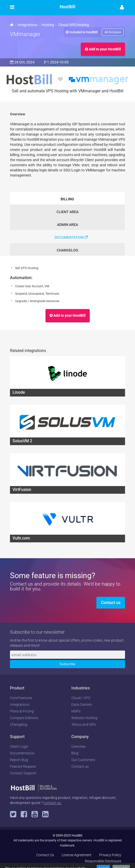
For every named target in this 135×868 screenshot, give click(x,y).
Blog (75, 753)
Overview (78, 746)
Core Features (21, 698)
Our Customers (83, 760)
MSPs (76, 711)
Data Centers (82, 705)
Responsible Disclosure (103, 861)
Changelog (19, 724)
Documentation (71, 237)
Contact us (111, 603)
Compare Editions (24, 718)
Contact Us (45, 855)
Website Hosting (84, 718)
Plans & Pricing (22, 711)
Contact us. (53, 803)
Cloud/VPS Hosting (74, 25)
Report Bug (19, 760)
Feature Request (23, 766)
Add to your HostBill (103, 49)
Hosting (48, 25)
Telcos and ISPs (84, 724)
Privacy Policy (110, 855)
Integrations (27, 25)
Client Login (19, 746)
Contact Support (23, 773)
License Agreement (77, 855)
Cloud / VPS (81, 698)
